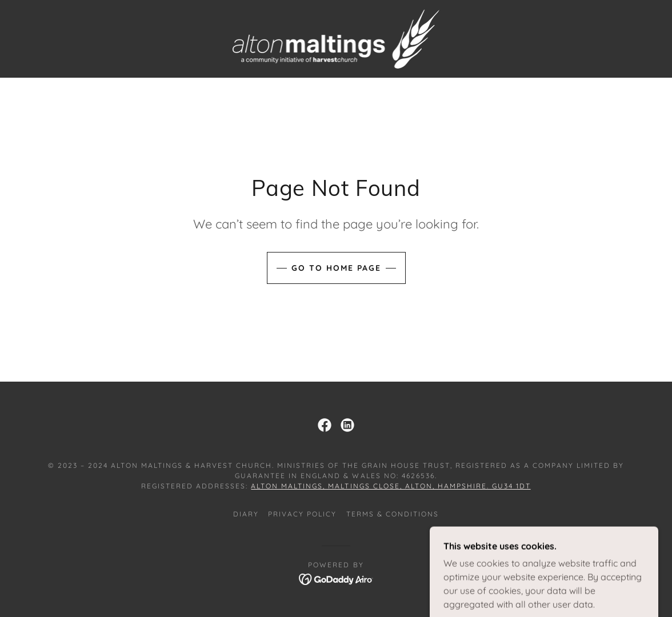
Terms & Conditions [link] (393, 514)
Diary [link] (246, 514)
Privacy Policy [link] (302, 514)
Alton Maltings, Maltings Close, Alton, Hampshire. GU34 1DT (391, 486)
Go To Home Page (336, 268)
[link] (336, 38)
